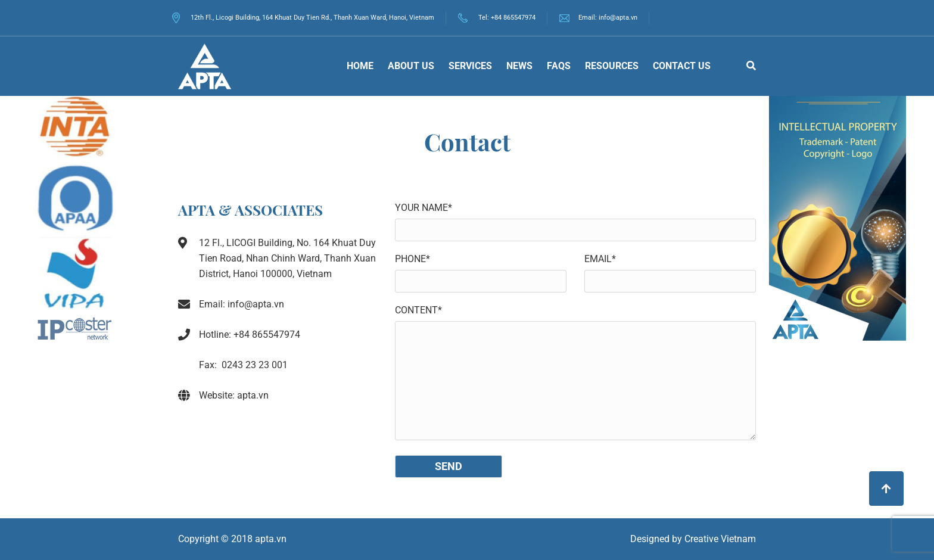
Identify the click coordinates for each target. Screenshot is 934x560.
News (519, 66)
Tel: (485, 18)
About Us (411, 66)
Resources (612, 66)
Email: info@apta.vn (608, 18)
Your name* (424, 208)
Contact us (682, 66)
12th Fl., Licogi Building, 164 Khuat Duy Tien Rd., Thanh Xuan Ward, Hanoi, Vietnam (303, 18)
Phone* (412, 259)
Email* (600, 259)
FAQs (559, 66)
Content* (418, 310)
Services (470, 66)
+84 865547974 (513, 18)
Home (360, 66)
